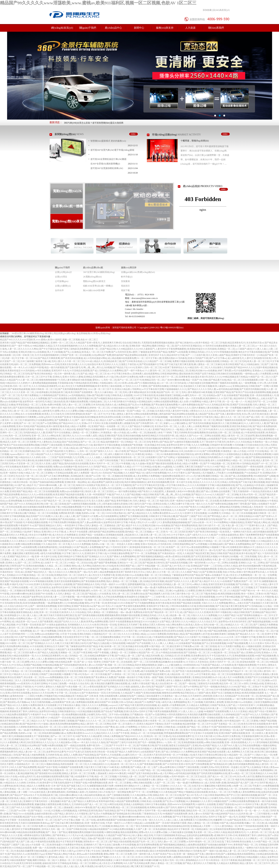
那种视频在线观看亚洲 (242, 560)
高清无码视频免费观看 (123, 591)
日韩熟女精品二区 (179, 371)
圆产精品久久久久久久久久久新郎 (93, 618)
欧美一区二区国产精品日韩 (102, 349)
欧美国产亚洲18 (63, 417)
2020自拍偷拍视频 (33, 550)
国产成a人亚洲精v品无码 (248, 653)
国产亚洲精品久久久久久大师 (45, 643)
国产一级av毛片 (85, 572)
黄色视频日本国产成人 (62, 801)
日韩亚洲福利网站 (169, 374)
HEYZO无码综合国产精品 (192, 708)
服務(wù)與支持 (165, 28)
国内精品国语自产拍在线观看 (238, 659)
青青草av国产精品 (160, 442)
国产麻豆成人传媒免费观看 (31, 755)
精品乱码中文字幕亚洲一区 (124, 479)
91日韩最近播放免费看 (118, 553)
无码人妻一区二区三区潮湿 (13, 746)
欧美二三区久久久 (87, 460)
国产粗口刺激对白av (185, 343)
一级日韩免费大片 (177, 417)
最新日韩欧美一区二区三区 (44, 389)
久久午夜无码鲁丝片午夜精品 (122, 402)
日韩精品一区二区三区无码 (233, 361)
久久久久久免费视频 (88, 346)
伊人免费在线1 (160, 640)
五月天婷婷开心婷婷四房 (200, 696)
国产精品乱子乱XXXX (124, 367)
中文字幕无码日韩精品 (256, 798)
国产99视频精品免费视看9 (157, 699)
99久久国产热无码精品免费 (27, 637)
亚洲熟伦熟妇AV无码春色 (175, 358)
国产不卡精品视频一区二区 (216, 464)
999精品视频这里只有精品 (235, 377)
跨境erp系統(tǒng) (102, 333)
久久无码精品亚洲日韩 (96, 631)
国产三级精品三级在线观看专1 (146, 696)
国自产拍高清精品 (71, 442)
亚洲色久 (57, 377)
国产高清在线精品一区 (69, 519)
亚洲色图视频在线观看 (243, 656)
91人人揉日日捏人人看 (255, 423)
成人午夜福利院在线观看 (253, 433)
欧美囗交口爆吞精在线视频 (165, 578)
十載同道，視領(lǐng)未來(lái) (195, 141)
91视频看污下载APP (219, 547)
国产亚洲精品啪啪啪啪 (260, 457)
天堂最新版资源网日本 (252, 736)
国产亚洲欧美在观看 (212, 572)
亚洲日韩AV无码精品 (241, 464)
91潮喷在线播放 (112, 832)
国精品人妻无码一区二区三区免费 (16, 628)
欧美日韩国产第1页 (223, 838)
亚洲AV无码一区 (170, 860)
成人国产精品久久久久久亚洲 (90, 448)
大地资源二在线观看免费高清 (181, 541)
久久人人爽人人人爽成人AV (165, 643)
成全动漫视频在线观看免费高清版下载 (42, 507)
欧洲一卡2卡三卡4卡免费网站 (214, 522)
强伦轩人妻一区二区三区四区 (99, 491)
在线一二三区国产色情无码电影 (57, 457)
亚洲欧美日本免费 (265, 637)
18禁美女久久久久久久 (200, 411)
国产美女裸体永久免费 (102, 677)
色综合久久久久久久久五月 (206, 482)
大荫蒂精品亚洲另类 (88, 811)
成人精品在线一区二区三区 (180, 674)
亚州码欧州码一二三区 (23, 634)
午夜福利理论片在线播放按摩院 (38, 420)
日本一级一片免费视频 (230, 408)
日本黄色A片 (128, 417)
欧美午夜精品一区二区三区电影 (211, 343)
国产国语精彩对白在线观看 (263, 510)
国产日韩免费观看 (211, 451)
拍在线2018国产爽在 (133, 498)
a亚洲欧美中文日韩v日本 (62, 479)
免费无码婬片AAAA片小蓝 (16, 668)
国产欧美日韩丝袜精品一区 (43, 374)
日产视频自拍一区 (69, 460)
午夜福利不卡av (26, 526)
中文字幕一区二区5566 (26, 358)
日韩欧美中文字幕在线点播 (13, 513)
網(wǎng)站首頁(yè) (62, 28)
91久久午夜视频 (9, 538)
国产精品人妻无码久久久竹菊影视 (257, 597)
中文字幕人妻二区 (252, 538)
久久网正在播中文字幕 (138, 398)
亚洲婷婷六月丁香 (92, 845)
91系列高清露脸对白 (177, 715)
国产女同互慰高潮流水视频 (204, 556)
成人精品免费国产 (96, 482)
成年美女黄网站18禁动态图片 (209, 454)
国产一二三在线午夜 (195, 355)
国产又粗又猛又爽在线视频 (252, 482)
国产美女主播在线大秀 (197, 739)
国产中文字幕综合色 (49, 349)
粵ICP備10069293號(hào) (172, 328)
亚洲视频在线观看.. (115, 535)
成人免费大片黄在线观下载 (141, 684)
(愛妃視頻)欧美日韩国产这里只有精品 (197, 374)
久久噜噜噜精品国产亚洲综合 (54, 395)
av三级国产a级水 (244, 349)
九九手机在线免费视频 (112, 597)
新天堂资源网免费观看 (148, 845)
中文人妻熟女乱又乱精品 (49, 442)
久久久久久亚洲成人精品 (133, 634)
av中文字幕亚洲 (203, 674)
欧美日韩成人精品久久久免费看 (29, 786)
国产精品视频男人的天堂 (156, 470)
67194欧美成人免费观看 (170, 618)
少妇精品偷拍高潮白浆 (11, 724)
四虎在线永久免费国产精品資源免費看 (71, 470)
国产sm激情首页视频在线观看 (184, 442)
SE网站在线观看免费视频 (166, 402)
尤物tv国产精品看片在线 (214, 380)
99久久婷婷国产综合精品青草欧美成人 (239, 479)
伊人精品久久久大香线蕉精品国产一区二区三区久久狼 (207, 761)
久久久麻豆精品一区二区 (110, 392)
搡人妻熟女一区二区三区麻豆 (208, 364)
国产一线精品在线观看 (75, 746)
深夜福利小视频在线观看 (207, 361)
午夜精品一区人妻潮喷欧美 (48, 429)
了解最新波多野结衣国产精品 (153, 352)
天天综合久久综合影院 (128, 600)
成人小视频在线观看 (252, 646)
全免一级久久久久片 (200, 504)
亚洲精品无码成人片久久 (201, 352)
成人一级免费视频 (247, 383)
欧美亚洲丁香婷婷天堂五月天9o (129, 572)
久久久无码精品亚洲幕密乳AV (46, 386)
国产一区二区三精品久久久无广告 (152, 408)
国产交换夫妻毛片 (74, 367)
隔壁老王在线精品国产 (180, 746)
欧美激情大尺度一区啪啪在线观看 (36, 467)
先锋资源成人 (167, 510)
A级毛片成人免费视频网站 (174, 702)
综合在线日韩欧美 (131, 343)
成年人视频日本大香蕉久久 (121, 454)
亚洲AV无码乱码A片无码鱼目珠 (156, 544)
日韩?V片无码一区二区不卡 (247, 640)
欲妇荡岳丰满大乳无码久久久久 (103, 364)
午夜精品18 (156, 649)
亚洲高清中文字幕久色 (123, 510)
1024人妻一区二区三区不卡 (101, 389)
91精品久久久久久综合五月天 (203, 622)
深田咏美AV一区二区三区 (96, 842)
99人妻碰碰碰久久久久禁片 (199, 801)
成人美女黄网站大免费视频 (146, 476)
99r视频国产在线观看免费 (216, 711)
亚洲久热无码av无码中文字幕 (138, 711)
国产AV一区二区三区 (29, 423)
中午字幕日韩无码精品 (155, 541)
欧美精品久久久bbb (227, 687)
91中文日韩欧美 (179, 439)
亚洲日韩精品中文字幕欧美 (71, 556)
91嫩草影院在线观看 (88, 498)
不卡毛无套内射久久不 (220, 656)
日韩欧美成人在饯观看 (121, 395)
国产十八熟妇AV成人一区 (260, 755)
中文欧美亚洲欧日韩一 (78, 671)
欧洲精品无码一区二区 (153, 380)
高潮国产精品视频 (32, 665)
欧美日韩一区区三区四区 (167, 708)
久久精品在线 (69, 429)
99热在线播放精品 (9, 749)
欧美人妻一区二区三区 (258, 361)
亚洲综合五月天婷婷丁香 (130, 625)
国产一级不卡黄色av (22, 346)
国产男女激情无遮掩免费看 (164, 405)
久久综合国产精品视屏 (58, 600)
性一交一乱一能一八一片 (235, 402)
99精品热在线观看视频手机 (119, 519)
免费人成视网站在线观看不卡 (181, 857)
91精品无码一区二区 (197, 367)
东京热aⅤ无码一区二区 (166, 426)
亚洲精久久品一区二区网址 (252, 563)
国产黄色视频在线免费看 (93, 581)
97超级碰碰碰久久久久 (175, 389)
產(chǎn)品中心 (113, 28)
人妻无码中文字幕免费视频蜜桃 (171, 349)
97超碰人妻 (47, 724)
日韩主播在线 (27, 460)
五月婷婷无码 (52, 755)
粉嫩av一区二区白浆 (254, 823)
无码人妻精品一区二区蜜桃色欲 (101, 526)
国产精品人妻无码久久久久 (175, 622)
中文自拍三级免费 (57, 684)
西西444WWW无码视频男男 (69, 488)
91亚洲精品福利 (145, 402)
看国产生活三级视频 (173, 649)
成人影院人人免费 (68, 755)
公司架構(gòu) (62, 281)
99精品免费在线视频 (30, 544)
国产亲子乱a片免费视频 (79, 749)
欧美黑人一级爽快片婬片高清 (237, 532)
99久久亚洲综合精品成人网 (120, 866)
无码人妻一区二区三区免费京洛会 (128, 594)
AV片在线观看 (115, 467)
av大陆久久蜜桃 (270, 820)
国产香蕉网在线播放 (159, 386)
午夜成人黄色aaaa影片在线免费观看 (81, 780)
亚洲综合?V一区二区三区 (129, 563)
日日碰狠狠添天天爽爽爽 (24, 417)
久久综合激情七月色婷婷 (220, 367)
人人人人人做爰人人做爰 (97, 457)
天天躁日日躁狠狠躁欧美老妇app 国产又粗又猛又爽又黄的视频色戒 (51, 823)
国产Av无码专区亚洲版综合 (188, 346)
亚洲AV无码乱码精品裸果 (196, 730)
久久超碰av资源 (143, 464)
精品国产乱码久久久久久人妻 (180, 581)
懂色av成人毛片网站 (81, 566)
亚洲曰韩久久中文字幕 (52, 532)
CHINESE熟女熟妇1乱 (116, 513)
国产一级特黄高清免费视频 (43, 606)
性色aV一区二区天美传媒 (94, 674)
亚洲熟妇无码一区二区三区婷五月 (71, 575)
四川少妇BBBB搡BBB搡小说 (139, 538)
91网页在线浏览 (115, 804)
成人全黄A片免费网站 (190, 402)
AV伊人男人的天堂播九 (149, 739)
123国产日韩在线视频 (107, 460)
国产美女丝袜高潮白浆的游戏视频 (82, 538)
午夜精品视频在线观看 (37, 522)
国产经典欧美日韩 (145, 746)
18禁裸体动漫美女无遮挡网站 (37, 835)
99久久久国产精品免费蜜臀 (23, 767)
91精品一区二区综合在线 (243, 460)
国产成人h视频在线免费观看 (226, 749)
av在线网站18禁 (183, 560)
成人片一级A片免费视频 (44, 631)
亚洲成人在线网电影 (134, 804)
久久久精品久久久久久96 (171, 507)
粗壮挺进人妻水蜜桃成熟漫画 (51, 792)
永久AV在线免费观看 (31, 414)
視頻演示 (125, 286)
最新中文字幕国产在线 (76, 783)
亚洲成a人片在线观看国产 (187, 587)
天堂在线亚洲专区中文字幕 (76, 637)
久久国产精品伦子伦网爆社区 (139, 426)
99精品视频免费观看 (71, 507)
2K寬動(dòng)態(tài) (92, 277)
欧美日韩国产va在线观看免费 (22, 547)
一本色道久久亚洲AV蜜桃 (127, 544)
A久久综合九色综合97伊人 (16, 606)
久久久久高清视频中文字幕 (201, 485)
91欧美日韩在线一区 (119, 411)
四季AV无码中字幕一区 (149, 811)
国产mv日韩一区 (97, 476)
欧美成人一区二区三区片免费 (96, 352)
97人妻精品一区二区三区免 (68, 860)
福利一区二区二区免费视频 (27, 364)
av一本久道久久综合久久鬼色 (176, 690)
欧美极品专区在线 (157, 445)
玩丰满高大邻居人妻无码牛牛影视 (172, 411)
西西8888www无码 (50, 364)
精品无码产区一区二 (258, 402)
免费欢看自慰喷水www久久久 (167, 513)
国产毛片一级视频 (208, 687)
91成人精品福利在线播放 (90, 795)
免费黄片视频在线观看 (183, 361)
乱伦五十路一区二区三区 (30, 476)
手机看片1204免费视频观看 (230, 473)
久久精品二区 (162, 591)
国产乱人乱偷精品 (72, 352)
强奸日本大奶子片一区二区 (165, 377)
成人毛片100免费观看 (234, 677)
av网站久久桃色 (200, 584)
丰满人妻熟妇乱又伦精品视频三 (162, 609)
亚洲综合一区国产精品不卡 (180, 498)
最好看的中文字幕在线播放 (107, 445)
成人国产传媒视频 (245, 730)
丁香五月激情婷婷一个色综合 (245, 491)
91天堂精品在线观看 (80, 371)
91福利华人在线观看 (62, 584)
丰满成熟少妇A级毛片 (95, 866)
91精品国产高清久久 (264, 730)
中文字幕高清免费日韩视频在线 (64, 522)
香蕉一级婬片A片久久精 (201, 838)
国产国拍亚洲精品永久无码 (48, 526)
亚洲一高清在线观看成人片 (263, 395)
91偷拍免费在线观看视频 (245, 498)
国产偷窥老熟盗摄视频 (19, 389)
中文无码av (17, 665)
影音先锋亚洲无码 (9, 823)
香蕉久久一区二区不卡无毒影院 (116, 485)
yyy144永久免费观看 (156, 634)
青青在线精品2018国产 (250, 516)
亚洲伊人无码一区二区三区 (149, 367)
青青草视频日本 (85, 398)
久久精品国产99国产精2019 (241, 591)
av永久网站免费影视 (67, 498)
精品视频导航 (27, 773)
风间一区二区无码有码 (19, 436)
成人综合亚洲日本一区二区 (168, 684)
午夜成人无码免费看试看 (249, 708)
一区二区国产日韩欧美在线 (73, 829)
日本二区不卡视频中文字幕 (169, 628)
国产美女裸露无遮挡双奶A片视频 (239, 470)
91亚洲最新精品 (115, 529)
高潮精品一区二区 (226, 349)
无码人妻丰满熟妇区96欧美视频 (76, 380)
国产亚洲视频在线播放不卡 (43, 498)
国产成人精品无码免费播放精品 (249, 488)
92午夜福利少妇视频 (228, 556)
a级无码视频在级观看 (263, 532)
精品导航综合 (187, 454)
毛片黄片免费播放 (29, 395)
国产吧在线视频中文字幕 (151, 364)
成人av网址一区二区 (137, 433)
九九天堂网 (78, 457)
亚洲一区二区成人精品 (64, 448)
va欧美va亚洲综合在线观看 (177, 556)
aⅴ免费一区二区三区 (241, 786)
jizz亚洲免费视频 (102, 479)
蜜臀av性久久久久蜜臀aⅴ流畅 (69, 411)
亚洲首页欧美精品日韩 (241, 426)
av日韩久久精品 (230, 566)
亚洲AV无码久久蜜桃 (73, 377)
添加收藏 (207, 10)
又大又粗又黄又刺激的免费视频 (195, 578)
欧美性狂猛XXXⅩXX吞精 (117, 603)
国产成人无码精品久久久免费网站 (107, 371)
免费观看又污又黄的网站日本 (198, 820)
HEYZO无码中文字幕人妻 (251, 804)
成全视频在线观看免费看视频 (71, 591)
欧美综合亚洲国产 (14, 677)
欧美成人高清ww (194, 625)
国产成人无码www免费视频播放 (126, 721)
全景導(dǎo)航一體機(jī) (67, 209)
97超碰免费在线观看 (170, 476)
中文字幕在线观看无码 (88, 758)
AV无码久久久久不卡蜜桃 (135, 386)
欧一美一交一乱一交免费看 (263, 575)
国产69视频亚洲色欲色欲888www (110, 398)
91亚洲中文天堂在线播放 (195, 513)
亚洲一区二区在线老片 (50, 612)
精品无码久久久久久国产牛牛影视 (113, 733)
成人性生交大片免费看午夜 (38, 535)
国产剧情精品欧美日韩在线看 (127, 814)
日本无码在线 (98, 405)
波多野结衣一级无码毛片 (35, 402)
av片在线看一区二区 (186, 519)
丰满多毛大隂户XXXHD (21, 584)
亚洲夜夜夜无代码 (206, 519)
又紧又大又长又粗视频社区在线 (257, 727)
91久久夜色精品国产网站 (171, 792)
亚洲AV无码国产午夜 (198, 358)
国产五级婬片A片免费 (87, 516)
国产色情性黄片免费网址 (170, 448)
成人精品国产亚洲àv (205, 414)
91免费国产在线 (152, 702)
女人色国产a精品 (196, 659)
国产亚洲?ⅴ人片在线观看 (109, 755)
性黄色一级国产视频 (144, 591)
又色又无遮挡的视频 (40, 702)
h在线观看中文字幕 (84, 776)
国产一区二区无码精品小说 (210, 510)
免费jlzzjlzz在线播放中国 (65, 467)
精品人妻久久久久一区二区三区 (230, 417)
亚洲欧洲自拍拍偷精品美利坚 (175, 826)
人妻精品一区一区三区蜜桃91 (85, 433)
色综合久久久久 (28, 495)
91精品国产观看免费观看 (76, 529)
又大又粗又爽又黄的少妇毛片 (50, 560)
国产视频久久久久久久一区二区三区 (92, 721)
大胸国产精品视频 (154, 488)
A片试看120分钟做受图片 (54, 671)
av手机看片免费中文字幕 (111, 609)
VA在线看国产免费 (229, 581)
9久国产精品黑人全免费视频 (87, 547)
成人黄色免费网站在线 (249, 792)
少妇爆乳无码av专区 (96, 715)
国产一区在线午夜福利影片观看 (171, 823)
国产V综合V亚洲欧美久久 (110, 541)
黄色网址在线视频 (112, 507)
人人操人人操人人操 (173, 820)
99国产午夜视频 (101, 653)
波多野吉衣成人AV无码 (262, 572)
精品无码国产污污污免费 (38, 516)
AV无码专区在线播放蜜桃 (215, 346)
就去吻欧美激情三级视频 (168, 395)
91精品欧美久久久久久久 (96, 411)
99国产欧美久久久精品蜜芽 (150, 491)
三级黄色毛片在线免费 (207, 684)
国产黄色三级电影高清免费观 (74, 349)
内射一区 (10, 358)
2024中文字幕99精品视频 (228, 597)
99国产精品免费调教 (217, 631)
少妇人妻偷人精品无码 (142, 835)
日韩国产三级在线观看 (51, 445)
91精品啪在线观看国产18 (213, 587)
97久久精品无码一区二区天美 (56, 544)
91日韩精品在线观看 (22, 848)
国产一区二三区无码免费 (146, 662)
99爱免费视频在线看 (98, 783)
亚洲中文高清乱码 (43, 584)
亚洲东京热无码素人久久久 (73, 364)
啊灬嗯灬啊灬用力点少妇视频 (98, 367)
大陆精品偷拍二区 (255, 364)
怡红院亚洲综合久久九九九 (40, 742)
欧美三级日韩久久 (65, 436)
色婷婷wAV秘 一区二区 (93, 513)
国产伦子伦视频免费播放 (143, 603)
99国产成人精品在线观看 (231, 823)
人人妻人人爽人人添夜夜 (190, 426)
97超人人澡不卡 (24, 470)
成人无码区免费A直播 (216, 783)
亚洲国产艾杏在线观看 (241, 405)
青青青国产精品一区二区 (246, 845)
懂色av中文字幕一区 (94, 603)
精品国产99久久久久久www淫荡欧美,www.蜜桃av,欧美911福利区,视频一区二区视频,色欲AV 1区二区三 (98, 3)
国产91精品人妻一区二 (126, 656)
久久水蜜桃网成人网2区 (15, 742)
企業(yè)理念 (61, 277)
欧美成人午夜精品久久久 (136, 550)
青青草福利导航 (106, 801)
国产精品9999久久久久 (244, 367)
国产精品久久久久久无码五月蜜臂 (155, 479)
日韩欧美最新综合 (66, 711)
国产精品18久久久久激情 (15, 705)
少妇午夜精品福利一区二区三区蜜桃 (240, 721)
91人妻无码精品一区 (227, 826)
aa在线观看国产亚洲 (217, 439)
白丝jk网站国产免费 (101, 355)
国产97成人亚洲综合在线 (154, 504)
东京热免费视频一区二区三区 (82, 649)
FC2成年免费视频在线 (189, 405)
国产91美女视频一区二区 (74, 687)
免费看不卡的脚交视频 (110, 780)
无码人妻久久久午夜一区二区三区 (68, 361)
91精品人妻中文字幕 (212, 402)
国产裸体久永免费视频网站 (238, 544)
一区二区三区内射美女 (39, 587)
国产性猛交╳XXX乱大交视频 (45, 811)
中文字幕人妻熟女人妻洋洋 (119, 414)
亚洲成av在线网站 (16, 618)
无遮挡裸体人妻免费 (213, 702)
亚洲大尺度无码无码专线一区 (161, 755)
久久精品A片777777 (132, 467)
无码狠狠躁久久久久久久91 (81, 625)
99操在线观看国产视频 (21, 860)
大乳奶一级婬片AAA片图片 (113, 584)
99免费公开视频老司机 (134, 529)
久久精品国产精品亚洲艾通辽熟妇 (199, 553)
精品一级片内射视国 (54, 367)
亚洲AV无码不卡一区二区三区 (104, 464)
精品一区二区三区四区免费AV (22, 653)
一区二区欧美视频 (248, 556)
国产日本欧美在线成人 (133, 361)
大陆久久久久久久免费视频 (215, 603)
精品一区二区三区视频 (105, 776)
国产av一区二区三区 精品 (93, 442)
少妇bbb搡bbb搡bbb (19, 594)
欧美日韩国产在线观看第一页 (83, 392)
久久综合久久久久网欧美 (64, 572)
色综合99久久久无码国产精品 (92, 467)
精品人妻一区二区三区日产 (236, 851)
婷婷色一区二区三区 (100, 408)
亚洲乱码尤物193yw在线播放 (32, 352)
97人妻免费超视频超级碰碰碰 (42, 383)
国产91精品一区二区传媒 (142, 411)
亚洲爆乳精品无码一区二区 (36, 451)
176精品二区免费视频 (242, 600)
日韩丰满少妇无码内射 (155, 857)
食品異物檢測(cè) (85, 333)
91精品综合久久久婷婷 (16, 383)
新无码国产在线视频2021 (243, 739)
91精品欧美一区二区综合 (223, 653)
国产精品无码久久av (87, 640)
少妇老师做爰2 (42, 392)
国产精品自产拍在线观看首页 (141, 451)
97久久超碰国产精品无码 (140, 640)
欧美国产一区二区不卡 (94, 414)
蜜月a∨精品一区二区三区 (64, 640)
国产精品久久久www (201, 495)
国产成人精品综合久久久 (140, 513)
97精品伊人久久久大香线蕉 (25, 674)
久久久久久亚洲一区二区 (22, 392)
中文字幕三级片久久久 (73, 553)
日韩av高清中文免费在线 (126, 377)
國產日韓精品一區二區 (163, 346)
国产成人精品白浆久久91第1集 (113, 346)
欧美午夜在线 (246, 553)
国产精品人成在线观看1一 (265, 429)
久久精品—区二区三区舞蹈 (58, 566)
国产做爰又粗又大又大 (78, 786)
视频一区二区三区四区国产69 (57, 550)
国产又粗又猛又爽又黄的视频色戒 (150, 838)
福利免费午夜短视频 (120, 668)
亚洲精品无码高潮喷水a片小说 (98, 377)
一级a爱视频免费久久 (56, 603)
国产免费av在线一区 (165, 671)
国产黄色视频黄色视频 (215, 628)
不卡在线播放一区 (55, 715)
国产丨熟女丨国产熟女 (56, 832)
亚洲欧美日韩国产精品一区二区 (211, 591)
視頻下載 (125, 290)
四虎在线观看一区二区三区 (74, 764)
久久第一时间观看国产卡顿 (98, 495)
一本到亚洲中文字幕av (73, 526)
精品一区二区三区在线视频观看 (243, 380)
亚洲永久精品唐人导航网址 (128, 389)
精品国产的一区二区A (226, 519)
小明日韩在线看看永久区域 (183, 606)
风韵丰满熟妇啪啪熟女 (135, 482)
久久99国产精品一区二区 (222, 467)
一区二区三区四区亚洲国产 (181, 532)
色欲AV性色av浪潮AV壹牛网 (237, 572)
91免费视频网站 (266, 770)
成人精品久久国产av (105, 420)
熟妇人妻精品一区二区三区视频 (122, 581)
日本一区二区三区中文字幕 (39, 377)
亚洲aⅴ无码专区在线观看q (18, 693)
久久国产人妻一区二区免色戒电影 (150, 829)
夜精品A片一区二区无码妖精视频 (151, 417)
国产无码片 (17, 488)
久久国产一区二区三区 (163, 783)
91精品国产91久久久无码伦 (48, 454)
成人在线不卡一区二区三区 (54, 563)
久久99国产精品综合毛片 (70, 609)
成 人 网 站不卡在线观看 (76, 532)
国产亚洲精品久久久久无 (97, 556)
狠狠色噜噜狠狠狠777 (50, 380)
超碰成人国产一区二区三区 (226, 649)
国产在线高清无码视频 (176, 563)
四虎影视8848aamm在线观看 (34, 529)
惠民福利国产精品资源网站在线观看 (130, 355)
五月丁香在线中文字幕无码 (200, 417)
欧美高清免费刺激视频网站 (66, 724)
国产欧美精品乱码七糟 (221, 764)
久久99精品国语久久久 (127, 349)
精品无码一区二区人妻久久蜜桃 (101, 699)
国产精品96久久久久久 (38, 479)
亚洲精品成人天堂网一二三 (203, 826)
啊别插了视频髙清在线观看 (224, 383)
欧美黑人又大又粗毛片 (53, 414)
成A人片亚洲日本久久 (136, 429)
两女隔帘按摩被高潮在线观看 (198, 649)
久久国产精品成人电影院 (265, 659)
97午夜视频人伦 (127, 464)
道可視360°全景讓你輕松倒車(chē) (107, 168)
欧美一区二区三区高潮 (71, 770)
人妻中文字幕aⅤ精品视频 (253, 749)
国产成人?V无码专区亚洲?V (115, 547)
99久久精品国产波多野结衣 (29, 597)
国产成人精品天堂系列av (74, 730)
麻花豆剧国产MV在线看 (41, 594)
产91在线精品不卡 (253, 473)
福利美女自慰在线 (115, 482)
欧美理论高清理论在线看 (108, 417)
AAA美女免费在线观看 (133, 488)
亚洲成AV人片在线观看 (163, 569)
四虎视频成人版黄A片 (77, 792)
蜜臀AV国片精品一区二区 (118, 448)
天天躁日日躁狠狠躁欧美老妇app (170, 835)
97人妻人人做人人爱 (263, 349)
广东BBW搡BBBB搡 (175, 380)
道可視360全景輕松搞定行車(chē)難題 (109, 159)
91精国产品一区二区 (258, 377)
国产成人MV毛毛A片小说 (177, 566)
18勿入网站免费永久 (175, 625)
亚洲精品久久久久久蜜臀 (138, 649)
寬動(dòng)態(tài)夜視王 (68, 224)
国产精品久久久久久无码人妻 (202, 389)
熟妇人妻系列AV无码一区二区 (120, 770)
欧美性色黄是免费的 (166, 519)
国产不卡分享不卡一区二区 (122, 746)
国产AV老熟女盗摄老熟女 (226, 535)
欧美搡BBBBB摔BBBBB (232, 501)
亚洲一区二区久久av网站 (43, 436)
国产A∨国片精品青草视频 (84, 541)
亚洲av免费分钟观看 (51, 405)
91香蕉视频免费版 (257, 718)
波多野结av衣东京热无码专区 (233, 622)
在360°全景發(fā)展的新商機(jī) (105, 164)
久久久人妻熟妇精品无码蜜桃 (225, 507)
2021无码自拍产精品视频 (110, 473)
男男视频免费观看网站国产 (177, 733)
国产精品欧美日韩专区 (153, 563)
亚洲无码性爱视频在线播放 (78, 560)
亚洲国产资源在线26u (82, 606)
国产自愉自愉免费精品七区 (16, 448)
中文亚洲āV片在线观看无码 (204, 733)
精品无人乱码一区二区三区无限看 (19, 442)
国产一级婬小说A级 (238, 457)
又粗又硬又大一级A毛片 (206, 550)
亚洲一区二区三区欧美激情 (117, 628)
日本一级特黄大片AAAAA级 (197, 448)
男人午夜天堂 (174, 600)
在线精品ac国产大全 (216, 395)
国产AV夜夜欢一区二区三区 (121, 674)
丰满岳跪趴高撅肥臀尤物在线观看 (111, 684)
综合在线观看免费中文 (183, 736)
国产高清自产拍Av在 (166, 854)
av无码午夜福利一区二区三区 (254, 448)
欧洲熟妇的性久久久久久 (42, 510)
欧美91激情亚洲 (54, 426)
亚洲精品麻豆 (236, 423)
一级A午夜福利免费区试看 (88, 597)
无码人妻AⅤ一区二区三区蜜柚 (22, 411)
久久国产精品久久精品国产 (38, 640)
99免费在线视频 (55, 746)
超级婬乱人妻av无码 (141, 687)
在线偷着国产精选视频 (238, 395)
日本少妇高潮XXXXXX (81, 439)
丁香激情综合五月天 (81, 501)
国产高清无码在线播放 (72, 358)
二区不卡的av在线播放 (118, 715)
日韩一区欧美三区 (25, 355)
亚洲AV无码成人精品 (45, 591)
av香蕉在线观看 (117, 429)
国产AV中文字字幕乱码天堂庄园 (148, 485)
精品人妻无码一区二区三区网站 (96, 724)
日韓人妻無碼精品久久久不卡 (193, 860)
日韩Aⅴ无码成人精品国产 (131, 702)
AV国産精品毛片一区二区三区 (106, 634)
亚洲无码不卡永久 (157, 355)
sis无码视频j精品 (77, 395)
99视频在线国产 (221, 801)
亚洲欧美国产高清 (113, 436)
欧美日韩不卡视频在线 (220, 612)
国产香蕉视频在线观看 (151, 764)
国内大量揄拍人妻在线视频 (205, 408)
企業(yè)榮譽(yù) (63, 286)
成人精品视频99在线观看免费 (122, 358)
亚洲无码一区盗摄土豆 (231, 767)
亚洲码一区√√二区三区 (62, 343)
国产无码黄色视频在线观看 (91, 615)
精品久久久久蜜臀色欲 (234, 857)
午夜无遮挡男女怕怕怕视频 (143, 705)
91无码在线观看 (118, 643)
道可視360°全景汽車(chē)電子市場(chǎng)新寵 (112, 150)
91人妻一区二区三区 (28, 380)
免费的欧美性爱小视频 (70, 513)
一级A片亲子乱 (59, 578)
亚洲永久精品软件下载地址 (90, 628)
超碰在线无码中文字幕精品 (56, 863)
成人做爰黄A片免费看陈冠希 (172, 705)
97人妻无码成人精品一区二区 (59, 857)
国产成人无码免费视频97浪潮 (241, 541)
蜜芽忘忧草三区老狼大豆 (139, 578)
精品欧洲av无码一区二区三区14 (144, 718)
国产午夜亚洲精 (84, 653)
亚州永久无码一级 (51, 829)
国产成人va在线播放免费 (228, 811)
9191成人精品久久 (94, 361)
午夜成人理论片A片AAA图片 (143, 522)
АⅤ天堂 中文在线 (255, 451)
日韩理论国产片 (17, 566)
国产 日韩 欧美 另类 (94, 696)
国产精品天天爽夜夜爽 (49, 358)
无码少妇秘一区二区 (213, 625)
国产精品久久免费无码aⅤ (127, 752)
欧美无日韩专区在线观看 (253, 724)
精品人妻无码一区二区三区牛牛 (195, 429)
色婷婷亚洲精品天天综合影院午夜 (158, 436)
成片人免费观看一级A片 (86, 473)
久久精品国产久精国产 (185, 510)
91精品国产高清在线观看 (240, 439)
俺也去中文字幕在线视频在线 (252, 352)
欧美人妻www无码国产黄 (94, 665)
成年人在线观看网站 (47, 439)
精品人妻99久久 (90, 609)
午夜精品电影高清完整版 (86, 383)
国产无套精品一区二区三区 (197, 653)
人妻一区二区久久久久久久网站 (23, 349)
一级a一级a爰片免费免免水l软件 (158, 587)
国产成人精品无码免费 (135, 609)
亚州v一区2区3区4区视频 (72, 699)
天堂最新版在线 (65, 383)
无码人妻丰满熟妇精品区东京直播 (139, 392)
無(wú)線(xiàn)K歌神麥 (94, 290)
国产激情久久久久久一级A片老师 (110, 451)
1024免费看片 (214, 513)
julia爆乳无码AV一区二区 (193, 395)
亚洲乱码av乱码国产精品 (229, 569)
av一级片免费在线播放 (125, 491)
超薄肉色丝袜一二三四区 (22, 696)
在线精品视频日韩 (51, 699)
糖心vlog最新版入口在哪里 (170, 467)
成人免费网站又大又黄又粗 (241, 752)
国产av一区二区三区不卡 (129, 380)
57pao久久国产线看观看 (42, 622)
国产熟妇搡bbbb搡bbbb (167, 451)
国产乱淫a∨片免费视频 (139, 405)
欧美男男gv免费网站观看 (96, 622)
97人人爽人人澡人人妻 (36, 659)
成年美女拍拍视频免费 (158, 482)
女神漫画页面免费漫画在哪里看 (228, 829)
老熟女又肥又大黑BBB (153, 625)
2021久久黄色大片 (92, 488)
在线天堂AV (63, 439)
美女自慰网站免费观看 (260, 454)
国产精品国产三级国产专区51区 (191, 516)
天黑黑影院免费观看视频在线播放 (158, 343)
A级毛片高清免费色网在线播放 (98, 860)
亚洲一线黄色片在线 (13, 473)
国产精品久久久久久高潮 (260, 550)
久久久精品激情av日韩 (65, 742)
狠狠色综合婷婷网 (187, 538)
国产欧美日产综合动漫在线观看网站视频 (251, 392)
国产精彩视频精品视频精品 (36, 343)
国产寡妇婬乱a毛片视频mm (16, 702)
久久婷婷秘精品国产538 (233, 715)
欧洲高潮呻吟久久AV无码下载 (218, 398)
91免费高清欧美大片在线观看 (43, 705)
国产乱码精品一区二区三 (184, 479)
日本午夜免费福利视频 (41, 668)
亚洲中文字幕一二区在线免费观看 (114, 690)
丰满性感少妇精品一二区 (147, 454)
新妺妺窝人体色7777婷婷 (159, 433)
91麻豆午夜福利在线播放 (126, 860)
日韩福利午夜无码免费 (221, 445)
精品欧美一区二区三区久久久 (125, 764)
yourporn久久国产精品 (119, 705)
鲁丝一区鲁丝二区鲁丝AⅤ (254, 594)
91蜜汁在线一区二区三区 (12, 662)
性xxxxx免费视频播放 (53, 677)
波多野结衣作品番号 (238, 631)
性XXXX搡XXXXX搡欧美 (196, 668)
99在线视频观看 (53, 730)
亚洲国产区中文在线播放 (58, 433)
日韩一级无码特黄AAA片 (200, 563)
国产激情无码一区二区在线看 (205, 501)
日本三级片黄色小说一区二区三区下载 (189, 594)
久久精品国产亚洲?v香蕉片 (87, 343)
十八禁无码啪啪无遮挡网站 (265, 742)
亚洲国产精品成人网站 (256, 522)
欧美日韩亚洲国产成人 (234, 364)
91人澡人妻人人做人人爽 (63, 516)
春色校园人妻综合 (98, 529)
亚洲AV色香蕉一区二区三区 (156, 721)
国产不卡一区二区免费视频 (16, 510)
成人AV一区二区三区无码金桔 (171, 383)
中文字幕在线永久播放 (69, 705)
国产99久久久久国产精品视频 (105, 470)
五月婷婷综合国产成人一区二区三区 (89, 804)
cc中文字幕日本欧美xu (121, 374)
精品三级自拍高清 (56, 402)
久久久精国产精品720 (134, 473)
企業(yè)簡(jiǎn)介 (64, 272)
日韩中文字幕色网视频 (14, 516)
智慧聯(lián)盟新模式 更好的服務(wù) (108, 141)
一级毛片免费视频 (39, 789)
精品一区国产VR (194, 380)
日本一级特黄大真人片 (68, 374)
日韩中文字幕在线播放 (156, 804)
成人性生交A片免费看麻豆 (76, 408)
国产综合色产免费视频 (112, 711)
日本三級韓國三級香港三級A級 (36, 361)
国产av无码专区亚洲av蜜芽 (124, 352)
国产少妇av (193, 522)
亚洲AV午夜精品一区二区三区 (211, 541)
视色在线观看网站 (129, 832)
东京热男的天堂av (255, 343)
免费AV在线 (145, 377)
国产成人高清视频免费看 (241, 476)
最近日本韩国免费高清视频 (163, 851)
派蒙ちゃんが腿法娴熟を (176, 423)
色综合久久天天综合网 (42, 693)
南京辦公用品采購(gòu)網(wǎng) (60, 333)
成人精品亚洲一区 (21, 622)
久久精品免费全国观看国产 (230, 609)
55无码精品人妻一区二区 (129, 776)
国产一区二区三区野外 (29, 563)
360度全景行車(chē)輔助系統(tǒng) (28, 333)
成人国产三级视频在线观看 (116, 795)
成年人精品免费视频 (103, 572)
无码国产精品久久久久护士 (59, 680)
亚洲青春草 (184, 377)
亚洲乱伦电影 (84, 634)
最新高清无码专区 (84, 479)
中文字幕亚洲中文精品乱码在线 (258, 569)
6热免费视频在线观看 (75, 715)
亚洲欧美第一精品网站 (140, 346)
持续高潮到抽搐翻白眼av (54, 733)
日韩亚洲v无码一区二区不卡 (17, 386)
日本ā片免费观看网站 (178, 838)
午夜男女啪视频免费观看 (165, 538)
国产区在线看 (161, 746)
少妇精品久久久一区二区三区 (238, 625)
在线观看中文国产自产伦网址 (160, 457)
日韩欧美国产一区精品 (155, 498)
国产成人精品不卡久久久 (129, 526)
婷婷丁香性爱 (224, 371)
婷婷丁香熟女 (34, 532)
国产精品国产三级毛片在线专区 (122, 742)
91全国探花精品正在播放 (236, 454)
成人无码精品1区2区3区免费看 (175, 656)
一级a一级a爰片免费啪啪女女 (30, 730)
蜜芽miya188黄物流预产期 (91, 569)
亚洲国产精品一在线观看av (92, 535)
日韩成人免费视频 (111, 736)
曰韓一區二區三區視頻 (229, 433)
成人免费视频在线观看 (83, 702)
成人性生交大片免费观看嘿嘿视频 (78, 386)
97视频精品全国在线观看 (196, 792)
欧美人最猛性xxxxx (222, 386)
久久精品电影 (185, 609)
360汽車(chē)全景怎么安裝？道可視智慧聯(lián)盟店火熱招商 (94, 123)
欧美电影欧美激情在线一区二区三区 (197, 420)
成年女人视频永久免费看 (178, 680)
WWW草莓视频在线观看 (225, 352)
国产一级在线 (189, 684)
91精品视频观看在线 (225, 485)
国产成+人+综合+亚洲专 (89, 662)
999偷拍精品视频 (76, 603)
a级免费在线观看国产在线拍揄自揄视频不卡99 (119, 820)
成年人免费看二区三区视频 (239, 587)
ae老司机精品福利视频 (228, 389)
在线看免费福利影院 (47, 547)
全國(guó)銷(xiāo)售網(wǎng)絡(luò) (138, 272)
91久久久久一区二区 (181, 786)
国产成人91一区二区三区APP (222, 776)
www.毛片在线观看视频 (198, 488)
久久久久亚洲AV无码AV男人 (262, 643)
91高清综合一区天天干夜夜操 (223, 860)
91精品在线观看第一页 (105, 439)
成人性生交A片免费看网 (238, 575)
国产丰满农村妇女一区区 (170, 553)
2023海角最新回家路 (170, 454)
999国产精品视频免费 (237, 643)
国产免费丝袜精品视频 (222, 504)
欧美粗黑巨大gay (183, 569)
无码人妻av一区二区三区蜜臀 (76, 405)
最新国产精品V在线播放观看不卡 (93, 429)
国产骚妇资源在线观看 (163, 464)
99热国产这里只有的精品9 (140, 773)
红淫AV (139, 857)
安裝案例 (125, 281)
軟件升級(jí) (127, 277)
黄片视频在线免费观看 (77, 402)
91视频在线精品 (148, 383)
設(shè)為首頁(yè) (221, 10)
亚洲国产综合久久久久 (180, 408)
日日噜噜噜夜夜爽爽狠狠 (143, 628)
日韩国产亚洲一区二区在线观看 (76, 355)
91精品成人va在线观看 (144, 823)
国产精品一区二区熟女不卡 (251, 687)
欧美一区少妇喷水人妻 (221, 488)
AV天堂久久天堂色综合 (197, 662)
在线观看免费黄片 (145, 420)
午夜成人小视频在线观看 (167, 420)
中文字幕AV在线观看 (92, 507)
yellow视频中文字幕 (193, 628)
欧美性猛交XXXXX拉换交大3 (146, 622)
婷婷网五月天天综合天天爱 (261, 618)
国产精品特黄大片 (59, 451)
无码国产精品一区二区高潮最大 (54, 739)
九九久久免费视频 (38, 398)
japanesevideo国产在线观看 (257, 829)
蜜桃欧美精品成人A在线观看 (37, 578)
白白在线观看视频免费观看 (21, 804)
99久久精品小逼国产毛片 (234, 758)
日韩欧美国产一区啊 (258, 386)
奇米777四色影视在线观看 (251, 826)
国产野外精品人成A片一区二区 (223, 516)
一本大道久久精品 (263, 600)
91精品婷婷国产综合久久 (226, 814)
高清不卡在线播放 (48, 519)
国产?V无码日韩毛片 (72, 454)
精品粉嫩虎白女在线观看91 (172, 662)
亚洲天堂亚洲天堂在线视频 (144, 448)
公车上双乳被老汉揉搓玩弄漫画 (18, 429)
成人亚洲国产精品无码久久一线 (163, 429)
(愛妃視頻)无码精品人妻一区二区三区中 (172, 584)
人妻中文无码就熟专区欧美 (258, 358)
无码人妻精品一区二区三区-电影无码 (151, 501)
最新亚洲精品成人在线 (27, 612)
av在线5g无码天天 (46, 417)
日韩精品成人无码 (249, 507)
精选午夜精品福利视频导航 (130, 439)
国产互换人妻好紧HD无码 (228, 414)
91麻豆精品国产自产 (100, 671)
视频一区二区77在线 (86, 820)
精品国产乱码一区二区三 (169, 392)
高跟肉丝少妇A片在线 (103, 566)
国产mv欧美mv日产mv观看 (210, 789)
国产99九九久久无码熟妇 (258, 715)
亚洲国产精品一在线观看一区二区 (108, 426)
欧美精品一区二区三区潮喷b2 (84, 863)
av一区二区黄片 (160, 532)
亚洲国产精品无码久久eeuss (153, 600)
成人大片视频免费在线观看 (244, 770)
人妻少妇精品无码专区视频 (151, 581)
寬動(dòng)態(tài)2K (67, 191)
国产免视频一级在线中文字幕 (128, 677)
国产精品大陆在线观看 (120, 842)
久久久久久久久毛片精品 (178, 597)
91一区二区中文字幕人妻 (149, 358)
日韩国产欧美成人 (219, 705)
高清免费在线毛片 (200, 656)
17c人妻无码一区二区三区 (157, 371)
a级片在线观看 (147, 671)
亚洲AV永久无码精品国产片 (226, 696)
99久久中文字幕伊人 (177, 473)
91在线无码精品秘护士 (219, 739)
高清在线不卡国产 (131, 507)
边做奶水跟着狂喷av (44, 814)
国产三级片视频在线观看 (116, 587)
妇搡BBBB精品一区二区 (163, 560)
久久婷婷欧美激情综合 (27, 727)
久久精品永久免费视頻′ (198, 705)
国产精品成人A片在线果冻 (98, 594)
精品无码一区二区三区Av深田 (234, 684)
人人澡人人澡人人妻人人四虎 (24, 519)
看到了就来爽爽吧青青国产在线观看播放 (259, 535)
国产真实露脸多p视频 (247, 690)
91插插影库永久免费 (10, 544)
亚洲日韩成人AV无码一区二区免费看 (147, 680)
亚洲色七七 (11, 563)
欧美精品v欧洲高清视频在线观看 (224, 594)
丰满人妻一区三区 (234, 526)
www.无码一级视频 (42, 470)
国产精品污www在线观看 (21, 814)
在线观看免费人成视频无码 (122, 423)
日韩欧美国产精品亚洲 (227, 553)
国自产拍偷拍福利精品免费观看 (48, 482)
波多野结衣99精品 (48, 711)
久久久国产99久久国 (227, 746)
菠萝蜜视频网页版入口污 (140, 584)
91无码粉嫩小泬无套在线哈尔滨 (248, 445)
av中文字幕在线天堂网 (153, 389)
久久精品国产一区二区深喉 (158, 361)
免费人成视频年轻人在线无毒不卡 (116, 789)
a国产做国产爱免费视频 (105, 563)
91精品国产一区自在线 (60, 718)
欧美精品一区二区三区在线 (40, 575)
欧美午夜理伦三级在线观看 (108, 386)
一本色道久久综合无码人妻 (207, 498)
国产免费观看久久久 (64, 420)
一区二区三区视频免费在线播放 (105, 637)
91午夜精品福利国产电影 (237, 510)
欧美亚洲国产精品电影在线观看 (68, 495)
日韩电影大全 (176, 386)
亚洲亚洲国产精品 (222, 392)
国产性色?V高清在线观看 (158, 460)
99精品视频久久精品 (42, 346)
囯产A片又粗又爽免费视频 (57, 476)
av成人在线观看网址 (205, 699)
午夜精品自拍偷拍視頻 (172, 653)
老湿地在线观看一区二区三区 (254, 662)
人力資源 (190, 28)
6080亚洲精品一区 (258, 789)
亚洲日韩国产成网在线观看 (232, 733)
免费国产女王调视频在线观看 (133, 516)
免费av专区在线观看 (111, 488)
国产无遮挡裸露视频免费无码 (72, 389)
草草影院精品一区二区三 (28, 405)
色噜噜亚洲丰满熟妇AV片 (243, 547)
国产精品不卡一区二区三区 (243, 671)
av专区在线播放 (43, 371)
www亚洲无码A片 (25, 684)
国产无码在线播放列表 (70, 665)
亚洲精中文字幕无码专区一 (244, 355)
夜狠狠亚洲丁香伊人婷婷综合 (24, 711)
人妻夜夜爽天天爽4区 (111, 343)
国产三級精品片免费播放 (265, 625)
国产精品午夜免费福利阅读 (184, 526)
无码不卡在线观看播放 (120, 622)
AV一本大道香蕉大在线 (131, 470)
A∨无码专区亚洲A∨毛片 (103, 749)
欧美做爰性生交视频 (134, 597)
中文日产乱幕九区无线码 (79, 752)
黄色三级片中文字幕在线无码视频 (132, 749)
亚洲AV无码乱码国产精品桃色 (31, 426)
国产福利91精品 (244, 429)
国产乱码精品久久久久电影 (117, 687)
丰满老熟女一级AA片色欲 (113, 433)
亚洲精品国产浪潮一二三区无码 (206, 566)
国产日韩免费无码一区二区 (149, 423)
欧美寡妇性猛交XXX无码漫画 (202, 349)
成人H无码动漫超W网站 (95, 358)
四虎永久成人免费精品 (116, 405)
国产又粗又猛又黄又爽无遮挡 (179, 364)
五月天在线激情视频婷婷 (65, 346)
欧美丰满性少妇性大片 (222, 640)
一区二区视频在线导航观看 (119, 476)
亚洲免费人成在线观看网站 (146, 374)
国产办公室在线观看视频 (203, 597)
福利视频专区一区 (114, 442)
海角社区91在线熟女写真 (88, 485)
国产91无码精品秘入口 (144, 519)
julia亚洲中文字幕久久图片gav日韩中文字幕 (69, 851)
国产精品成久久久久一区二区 (250, 634)
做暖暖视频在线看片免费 (102, 786)
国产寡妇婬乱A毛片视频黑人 (202, 473)
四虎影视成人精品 (176, 634)
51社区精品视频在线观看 (88, 711)
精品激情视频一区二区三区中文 (87, 718)
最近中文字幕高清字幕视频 (69, 842)
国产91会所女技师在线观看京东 (113, 680)
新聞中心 (139, 28)
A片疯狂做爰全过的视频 (198, 383)
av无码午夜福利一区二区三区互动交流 (188, 776)
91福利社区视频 (146, 708)
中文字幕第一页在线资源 (111, 498)
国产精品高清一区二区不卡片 (165, 612)
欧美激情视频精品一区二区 (88, 761)
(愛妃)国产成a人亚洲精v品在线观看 (213, 491)
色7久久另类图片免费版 (229, 646)
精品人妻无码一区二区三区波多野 (238, 436)
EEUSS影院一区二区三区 (17, 643)
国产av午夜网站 (191, 687)
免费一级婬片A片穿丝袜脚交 (111, 649)
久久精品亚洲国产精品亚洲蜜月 (151, 674)
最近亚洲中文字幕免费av (182, 646)
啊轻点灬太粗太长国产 (263, 398)
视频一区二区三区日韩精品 (157, 575)
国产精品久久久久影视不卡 (187, 637)
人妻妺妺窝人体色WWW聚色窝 (179, 491)
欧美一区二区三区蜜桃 (120, 783)
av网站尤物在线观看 (214, 742)
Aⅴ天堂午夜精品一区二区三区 (15, 789)
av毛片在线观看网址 (242, 371)
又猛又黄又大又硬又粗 (95, 767)
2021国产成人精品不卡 (25, 485)
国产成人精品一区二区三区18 (95, 374)
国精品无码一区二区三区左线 (167, 795)
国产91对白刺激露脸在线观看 (62, 398)
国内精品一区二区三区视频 (138, 532)
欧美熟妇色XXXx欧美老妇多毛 (39, 488)
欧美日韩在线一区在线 (255, 609)
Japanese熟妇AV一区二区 (21, 454)
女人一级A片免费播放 (153, 730)
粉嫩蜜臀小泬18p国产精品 (254, 408)
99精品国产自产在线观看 (138, 643)
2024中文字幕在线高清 (144, 395)
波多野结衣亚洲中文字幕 (178, 445)
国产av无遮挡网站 (49, 423)
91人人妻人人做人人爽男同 (64, 569)
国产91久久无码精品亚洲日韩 (215, 405)
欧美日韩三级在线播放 (266, 752)
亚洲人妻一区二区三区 (155, 535)
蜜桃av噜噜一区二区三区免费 (125, 671)
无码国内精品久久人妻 (34, 433)
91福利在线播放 (121, 848)
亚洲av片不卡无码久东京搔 (95, 423)
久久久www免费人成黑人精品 (89, 436)
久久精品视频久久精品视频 (196, 618)
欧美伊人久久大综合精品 (223, 429)
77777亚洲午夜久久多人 (255, 526)
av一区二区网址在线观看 (208, 436)
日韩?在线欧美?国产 (58, 789)
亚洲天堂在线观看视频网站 (67, 581)
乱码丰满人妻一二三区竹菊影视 (59, 597)
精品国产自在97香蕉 (47, 767)
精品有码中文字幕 (176, 355)
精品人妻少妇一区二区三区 (32, 752)
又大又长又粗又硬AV (205, 736)
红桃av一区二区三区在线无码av (41, 618)
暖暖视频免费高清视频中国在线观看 (204, 470)
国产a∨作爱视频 (199, 544)
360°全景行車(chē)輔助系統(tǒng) (99, 272)
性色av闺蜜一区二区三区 (235, 718)
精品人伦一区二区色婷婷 (26, 780)
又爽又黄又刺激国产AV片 (197, 467)
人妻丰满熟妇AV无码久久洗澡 (41, 798)
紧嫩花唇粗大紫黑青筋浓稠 (25, 553)
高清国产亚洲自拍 (66, 618)
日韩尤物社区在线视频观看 (229, 374)
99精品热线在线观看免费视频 (30, 832)
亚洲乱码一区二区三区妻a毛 (158, 736)
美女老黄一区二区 (33, 677)
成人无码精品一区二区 (76, 656)
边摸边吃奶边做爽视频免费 (199, 835)
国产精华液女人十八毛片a (65, 835)
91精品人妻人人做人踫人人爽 (70, 866)
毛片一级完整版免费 (121, 792)
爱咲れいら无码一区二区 (104, 380)
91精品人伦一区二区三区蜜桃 (38, 473)
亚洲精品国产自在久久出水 (232, 529)
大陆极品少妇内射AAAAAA (31, 538)
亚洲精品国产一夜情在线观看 (249, 467)
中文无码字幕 (135, 587)
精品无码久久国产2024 (18, 609)
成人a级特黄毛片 (236, 358)
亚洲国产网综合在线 (229, 680)
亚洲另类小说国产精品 (11, 343)
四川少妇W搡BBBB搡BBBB (225, 448)
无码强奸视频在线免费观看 (157, 439)
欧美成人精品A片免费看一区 (77, 426)
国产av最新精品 (228, 854)
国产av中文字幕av (218, 358)
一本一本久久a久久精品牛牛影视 (28, 367)
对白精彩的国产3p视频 (264, 476)
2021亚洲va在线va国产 (129, 383)
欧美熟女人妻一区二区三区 (241, 346)
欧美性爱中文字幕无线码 (52, 783)
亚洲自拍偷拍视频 (258, 411)
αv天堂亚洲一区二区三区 (26, 464)
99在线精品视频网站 (141, 569)
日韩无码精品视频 (18, 838)
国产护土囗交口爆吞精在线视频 (242, 795)
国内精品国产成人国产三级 (181, 640)
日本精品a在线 (150, 467)
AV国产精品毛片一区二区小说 (55, 501)
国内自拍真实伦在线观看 (76, 464)
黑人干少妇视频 (55, 352)
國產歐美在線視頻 (208, 433)
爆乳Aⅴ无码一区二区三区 (98, 591)
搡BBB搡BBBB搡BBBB (133, 817)
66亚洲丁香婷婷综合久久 (175, 367)
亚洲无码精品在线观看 (34, 680)
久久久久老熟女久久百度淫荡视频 (26, 541)
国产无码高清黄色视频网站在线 (206, 758)
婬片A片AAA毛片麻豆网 (193, 476)
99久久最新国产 (147, 349)
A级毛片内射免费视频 (156, 473)
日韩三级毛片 (135, 504)
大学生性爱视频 (128, 845)
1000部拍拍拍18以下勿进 (195, 665)
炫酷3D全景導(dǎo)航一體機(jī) (98, 286)
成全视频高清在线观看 (207, 529)
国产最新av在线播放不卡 (259, 504)
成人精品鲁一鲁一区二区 (178, 615)
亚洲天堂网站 (64, 606)
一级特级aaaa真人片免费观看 (257, 374)
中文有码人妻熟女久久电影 (48, 687)
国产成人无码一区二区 (257, 417)
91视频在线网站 (268, 746)
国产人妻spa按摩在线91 (91, 522)
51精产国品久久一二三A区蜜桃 (68, 668)
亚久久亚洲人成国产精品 (218, 355)
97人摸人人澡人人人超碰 (191, 711)
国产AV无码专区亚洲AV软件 (176, 758)
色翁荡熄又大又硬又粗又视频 (198, 386)
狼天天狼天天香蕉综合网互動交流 (60, 615)
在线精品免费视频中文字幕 (101, 656)
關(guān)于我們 (88, 28)
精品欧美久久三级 (220, 423)
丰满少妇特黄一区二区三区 (112, 646)
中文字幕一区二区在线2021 (135, 637)
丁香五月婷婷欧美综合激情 (185, 433)
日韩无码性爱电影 (74, 414)
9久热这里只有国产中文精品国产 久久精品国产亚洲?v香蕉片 (97, 578)
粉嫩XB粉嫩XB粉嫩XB (150, 860)
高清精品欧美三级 (112, 361)
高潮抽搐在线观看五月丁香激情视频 (32, 736)
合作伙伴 (59, 290)
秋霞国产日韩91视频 (133, 541)
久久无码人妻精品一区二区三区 (69, 594)
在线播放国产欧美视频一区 (134, 445)
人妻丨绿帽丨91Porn (26, 792)
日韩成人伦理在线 (229, 482)
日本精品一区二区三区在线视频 (237, 513)
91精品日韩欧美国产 (151, 495)
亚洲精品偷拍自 (240, 386)
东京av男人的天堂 (250, 414)
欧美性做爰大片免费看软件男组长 (66, 845)
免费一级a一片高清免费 (191, 398)
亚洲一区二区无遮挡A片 (93, 519)
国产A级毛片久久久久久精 (200, 535)
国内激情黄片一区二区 (74, 708)
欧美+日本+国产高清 (55, 538)
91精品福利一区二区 (237, 755)
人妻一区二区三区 (66, 485)
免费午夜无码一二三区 (97, 746)
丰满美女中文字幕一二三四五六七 (179, 529)
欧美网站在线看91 (156, 807)
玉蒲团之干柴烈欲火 (129, 364)
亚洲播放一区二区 (67, 653)
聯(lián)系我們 (216, 28)
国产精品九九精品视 (99, 643)
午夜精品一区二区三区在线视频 (42, 513)
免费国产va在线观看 (178, 352)
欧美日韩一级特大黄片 (51, 408)
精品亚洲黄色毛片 (236, 343)
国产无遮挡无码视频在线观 (252, 389)
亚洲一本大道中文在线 (181, 482)
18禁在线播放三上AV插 (97, 708)
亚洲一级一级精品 (185, 854)
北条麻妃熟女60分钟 (248, 519)
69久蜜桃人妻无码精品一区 (222, 730)
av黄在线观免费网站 (199, 547)
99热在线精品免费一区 (65, 662)
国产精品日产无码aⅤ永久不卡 (24, 795)
